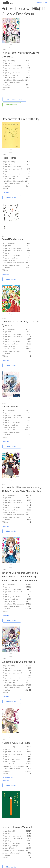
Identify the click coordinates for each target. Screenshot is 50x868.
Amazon (6, 94)
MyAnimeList (8, 778)
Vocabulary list (12, 105)
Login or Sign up (41, 3)
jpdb (6, 3)
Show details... (12, 198)
